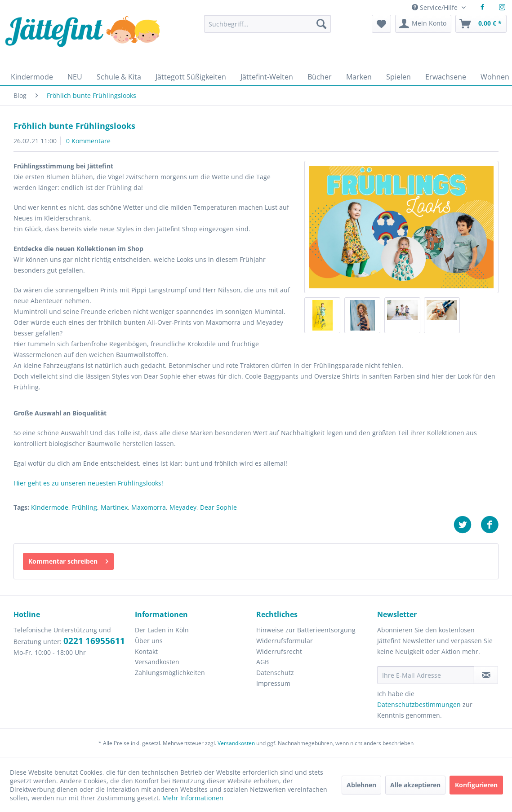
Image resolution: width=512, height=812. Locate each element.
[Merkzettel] (381, 24)
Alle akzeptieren (415, 785)
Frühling (85, 507)
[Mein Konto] (423, 24)
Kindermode (50, 507)
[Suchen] (321, 24)
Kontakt (146, 651)
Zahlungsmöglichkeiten (170, 673)
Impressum (273, 683)
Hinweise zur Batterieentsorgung (306, 630)
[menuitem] (267, 28)
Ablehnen (361, 785)
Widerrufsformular (285, 641)
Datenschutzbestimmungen (419, 704)
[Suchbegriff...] (267, 24)
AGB (263, 662)
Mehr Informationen (193, 798)
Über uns (149, 641)
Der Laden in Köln (162, 630)
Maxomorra (149, 507)
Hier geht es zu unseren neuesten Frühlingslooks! (88, 483)
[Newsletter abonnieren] (486, 675)
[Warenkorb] (481, 24)
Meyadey (183, 507)
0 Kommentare (88, 141)
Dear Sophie (218, 507)
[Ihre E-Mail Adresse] (426, 675)
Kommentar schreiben (68, 560)
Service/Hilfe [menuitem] (436, 7)
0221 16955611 (94, 641)
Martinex (114, 507)
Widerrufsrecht (279, 651)
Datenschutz (275, 673)
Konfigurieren (476, 785)
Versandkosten (157, 662)
